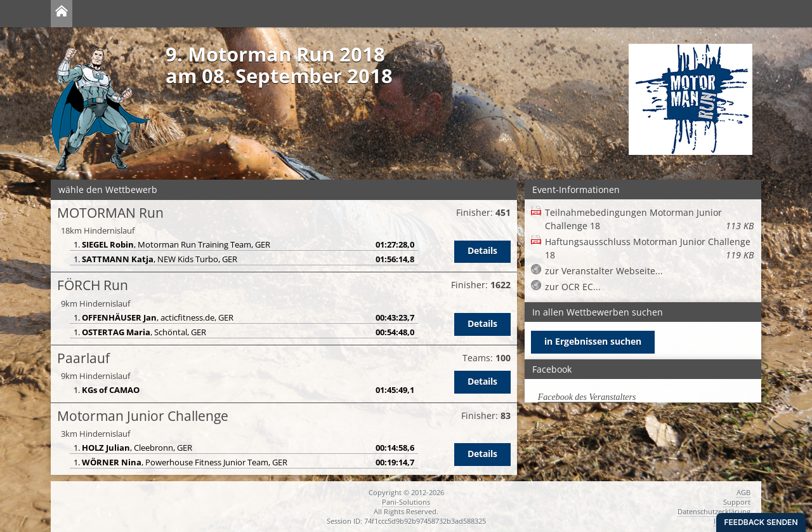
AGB (743, 492)
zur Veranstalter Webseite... (604, 271)
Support (737, 502)
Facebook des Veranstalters (587, 397)
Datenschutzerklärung (714, 511)
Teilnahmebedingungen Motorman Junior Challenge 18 (649, 219)
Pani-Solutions (406, 502)
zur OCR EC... (573, 287)
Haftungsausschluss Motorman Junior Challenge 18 (649, 249)
